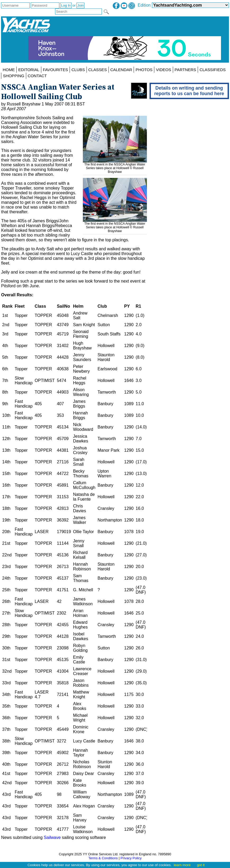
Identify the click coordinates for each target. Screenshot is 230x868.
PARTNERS (185, 70)
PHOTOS (144, 70)
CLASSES (98, 70)
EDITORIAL (29, 70)
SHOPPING (13, 76)
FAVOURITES (55, 70)
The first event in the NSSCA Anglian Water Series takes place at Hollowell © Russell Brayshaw (115, 166)
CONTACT (37, 76)
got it (201, 865)
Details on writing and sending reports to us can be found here (189, 91)
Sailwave (52, 837)
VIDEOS (163, 70)
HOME (9, 70)
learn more (182, 865)
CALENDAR (121, 70)
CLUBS (78, 70)
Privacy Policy (131, 858)
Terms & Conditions (103, 858)
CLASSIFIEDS (213, 70)
